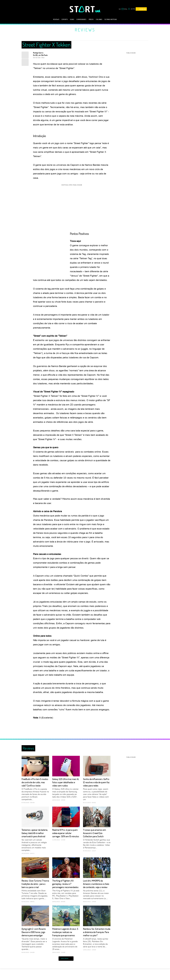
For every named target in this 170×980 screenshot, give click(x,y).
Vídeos (91, 19)
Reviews (56, 19)
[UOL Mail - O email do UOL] (124, 9)
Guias (72, 19)
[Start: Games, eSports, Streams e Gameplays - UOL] (83, 9)
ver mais (66, 959)
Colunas (99, 19)
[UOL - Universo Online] (98, 11)
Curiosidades (81, 19)
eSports (65, 19)
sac (120, 9)
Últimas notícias (111, 19)
